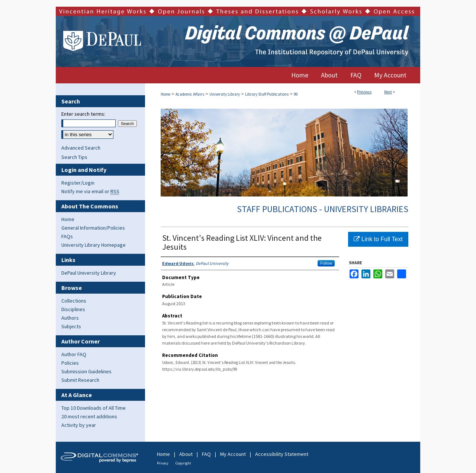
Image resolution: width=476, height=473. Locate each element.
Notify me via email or (90, 191)
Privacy (163, 463)
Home (165, 94)
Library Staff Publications (267, 94)
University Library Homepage (94, 245)
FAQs (67, 236)
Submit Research (80, 380)
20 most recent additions (89, 416)
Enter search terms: (83, 114)
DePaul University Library (89, 273)
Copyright (183, 463)
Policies (70, 363)
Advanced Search (81, 148)
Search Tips (74, 157)
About (186, 454)
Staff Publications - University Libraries (323, 209)
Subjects (71, 326)
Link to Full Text (378, 239)
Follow (326, 263)
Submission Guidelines (86, 371)
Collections (74, 301)
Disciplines (73, 309)
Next (388, 92)
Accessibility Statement (282, 454)
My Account (233, 454)
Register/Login (78, 183)
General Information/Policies (93, 228)
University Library (225, 94)
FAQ (206, 454)
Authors (70, 318)
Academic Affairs (190, 94)
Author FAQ (74, 354)
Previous (364, 92)
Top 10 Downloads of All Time (94, 408)
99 (296, 94)
